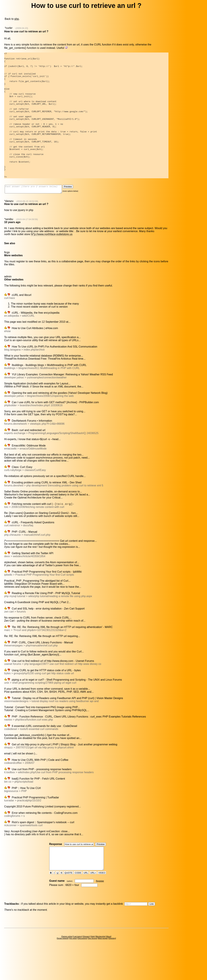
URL (86, 904)
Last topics (78, 968)
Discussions (82, 970)
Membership (100, 968)
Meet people (103, 970)
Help (93, 968)
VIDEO (102, 904)
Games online (67, 968)
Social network (63, 970)
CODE (78, 904)
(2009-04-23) (22, 28)
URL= (93, 904)
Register (100, 912)
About (109, 968)
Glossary (86, 968)
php (17, 19)
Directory (112, 970)
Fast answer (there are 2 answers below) (37, 215)
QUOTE (68, 904)
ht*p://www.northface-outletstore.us (52, 261)
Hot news (73, 970)
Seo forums (92, 970)
